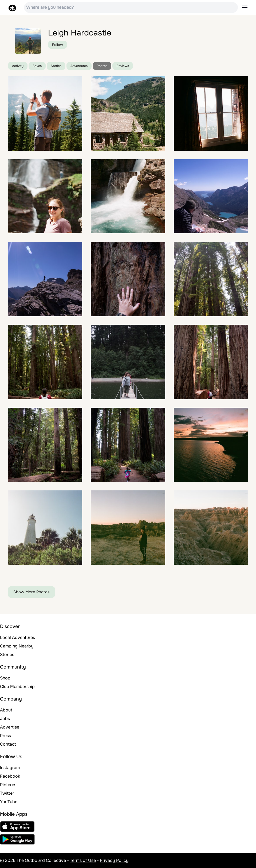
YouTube (9, 802)
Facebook (10, 776)
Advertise (10, 727)
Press (5, 736)
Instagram (10, 768)
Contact (8, 744)
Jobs (5, 719)
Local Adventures (17, 637)
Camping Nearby (17, 646)
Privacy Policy (114, 860)
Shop (5, 678)
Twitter (7, 793)
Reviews (123, 66)
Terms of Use (83, 860)
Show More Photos (31, 592)
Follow (58, 45)
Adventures (79, 66)
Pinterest (9, 785)
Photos (102, 66)
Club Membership (17, 687)
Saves (37, 66)
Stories (56, 66)
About (6, 710)
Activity (18, 66)
